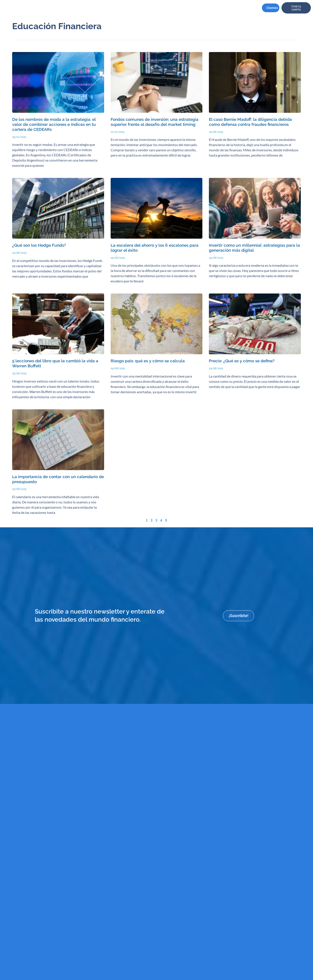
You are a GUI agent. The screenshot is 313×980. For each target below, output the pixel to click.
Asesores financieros (165, 8)
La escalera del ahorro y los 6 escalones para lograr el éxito (154, 248)
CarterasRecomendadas (80, 8)
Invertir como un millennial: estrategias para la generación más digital (254, 248)
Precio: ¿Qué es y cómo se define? (241, 361)
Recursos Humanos (187, 8)
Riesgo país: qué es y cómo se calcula (147, 361)
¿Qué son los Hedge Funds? (39, 245)
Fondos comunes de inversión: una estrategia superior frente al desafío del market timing (155, 122)
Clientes (273, 8)
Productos (142, 8)
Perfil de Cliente (113, 8)
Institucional (52, 8)
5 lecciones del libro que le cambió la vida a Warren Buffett (55, 363)
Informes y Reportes (209, 8)
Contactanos (234, 8)
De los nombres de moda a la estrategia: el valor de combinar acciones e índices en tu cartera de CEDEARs (54, 124)
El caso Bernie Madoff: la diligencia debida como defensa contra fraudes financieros (250, 122)
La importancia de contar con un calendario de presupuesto (58, 479)
